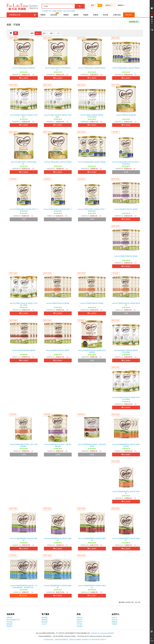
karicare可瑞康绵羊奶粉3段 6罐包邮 (24, 350)
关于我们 (80, 624)
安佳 (50, 11)
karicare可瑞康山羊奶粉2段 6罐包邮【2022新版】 (58, 116)
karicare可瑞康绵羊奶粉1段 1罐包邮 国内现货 (126, 304)
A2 (43, 11)
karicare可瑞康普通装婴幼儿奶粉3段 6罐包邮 (92, 539)
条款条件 (10, 626)
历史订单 (115, 620)
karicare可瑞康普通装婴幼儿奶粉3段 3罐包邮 (126, 539)
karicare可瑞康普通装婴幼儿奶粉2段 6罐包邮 (24, 539)
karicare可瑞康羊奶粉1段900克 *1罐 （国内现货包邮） (24, 445)
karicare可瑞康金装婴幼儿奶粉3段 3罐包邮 (58, 162)
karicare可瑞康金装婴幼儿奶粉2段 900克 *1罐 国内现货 (24, 210)
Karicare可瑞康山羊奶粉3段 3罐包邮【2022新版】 (126, 351)
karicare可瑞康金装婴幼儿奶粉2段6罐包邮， (58, 69)
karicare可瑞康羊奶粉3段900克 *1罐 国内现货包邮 (92, 445)
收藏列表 (115, 622)
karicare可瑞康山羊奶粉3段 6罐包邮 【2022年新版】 (92, 116)
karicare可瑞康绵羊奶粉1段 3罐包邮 (92, 303)
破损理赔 (45, 618)
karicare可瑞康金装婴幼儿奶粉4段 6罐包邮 (126, 68)
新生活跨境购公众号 (13, 620)
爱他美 (46, 11)
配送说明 (45, 622)
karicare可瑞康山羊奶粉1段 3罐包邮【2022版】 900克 (24, 304)
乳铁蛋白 (59, 11)
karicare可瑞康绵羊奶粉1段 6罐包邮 (58, 303)
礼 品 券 (44, 624)
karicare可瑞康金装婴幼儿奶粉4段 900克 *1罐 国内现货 (92, 210)
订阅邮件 (115, 624)
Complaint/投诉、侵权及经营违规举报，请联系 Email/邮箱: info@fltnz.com (68, 640)
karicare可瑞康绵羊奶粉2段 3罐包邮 (126, 256)
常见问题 (10, 622)
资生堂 (68, 11)
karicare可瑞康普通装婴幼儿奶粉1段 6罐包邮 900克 (126, 445)
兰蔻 (64, 11)
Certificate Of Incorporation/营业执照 (102, 633)
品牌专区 (10, 618)
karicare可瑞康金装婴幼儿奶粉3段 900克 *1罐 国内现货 (58, 210)
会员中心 (115, 618)
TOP (152, 641)
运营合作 (80, 622)
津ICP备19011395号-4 (99, 640)
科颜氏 (73, 11)
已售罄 (126, 172)
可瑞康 (54, 11)
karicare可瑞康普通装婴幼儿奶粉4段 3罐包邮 (92, 587)
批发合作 (80, 620)
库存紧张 (24, 596)
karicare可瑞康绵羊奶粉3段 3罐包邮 (58, 350)
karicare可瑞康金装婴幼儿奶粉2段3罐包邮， (24, 163)
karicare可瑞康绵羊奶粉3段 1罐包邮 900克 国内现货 (92, 351)
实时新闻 (80, 626)
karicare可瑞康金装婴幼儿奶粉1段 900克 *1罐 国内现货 (126, 163)
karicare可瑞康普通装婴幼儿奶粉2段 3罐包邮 (58, 539)
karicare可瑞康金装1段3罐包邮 (126, 115)
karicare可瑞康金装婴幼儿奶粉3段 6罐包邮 (92, 68)
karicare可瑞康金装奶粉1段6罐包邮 (24, 68)
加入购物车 (24, 78)
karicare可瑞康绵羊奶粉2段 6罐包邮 (126, 209)
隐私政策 (10, 624)
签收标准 (45, 620)
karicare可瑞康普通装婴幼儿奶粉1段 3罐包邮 (126, 492)
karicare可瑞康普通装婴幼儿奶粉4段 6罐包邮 (58, 587)
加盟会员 (80, 618)
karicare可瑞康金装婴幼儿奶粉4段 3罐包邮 (92, 162)
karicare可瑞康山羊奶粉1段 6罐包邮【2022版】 (24, 116)
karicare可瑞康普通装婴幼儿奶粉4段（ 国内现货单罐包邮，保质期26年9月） (24, 587)
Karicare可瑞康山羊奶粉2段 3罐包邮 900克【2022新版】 (126, 398)
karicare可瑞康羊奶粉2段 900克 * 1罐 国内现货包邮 (58, 445)
